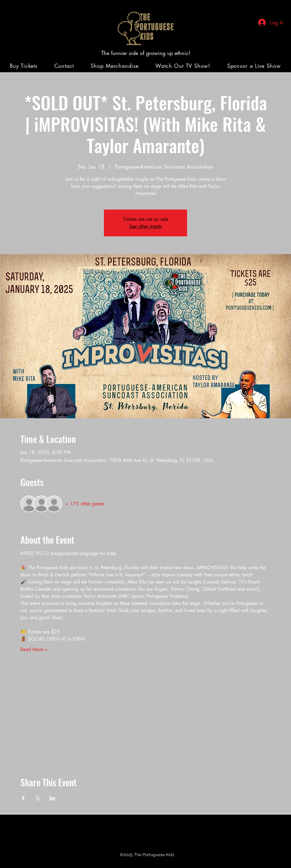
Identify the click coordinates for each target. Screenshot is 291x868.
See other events (145, 226)
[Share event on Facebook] (23, 798)
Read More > (34, 649)
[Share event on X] (38, 798)
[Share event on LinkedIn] (52, 798)
